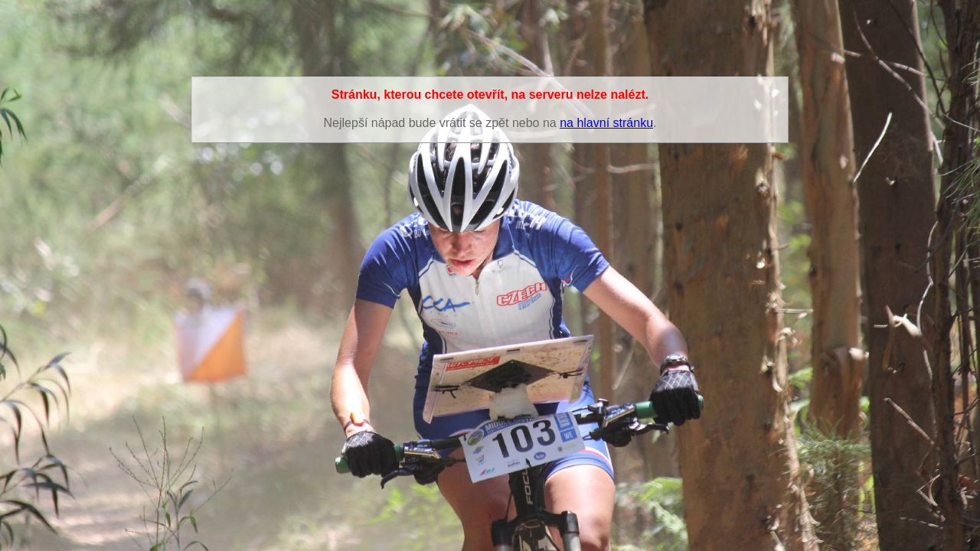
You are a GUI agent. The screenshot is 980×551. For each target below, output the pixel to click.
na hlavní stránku (606, 123)
